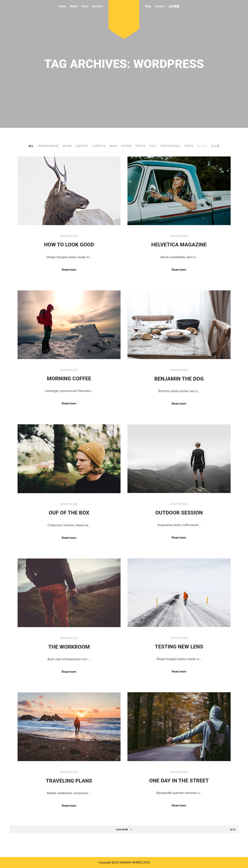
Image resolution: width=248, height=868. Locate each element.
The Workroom (69, 647)
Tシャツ (202, 146)
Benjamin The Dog (179, 379)
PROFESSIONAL (171, 146)
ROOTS (189, 146)
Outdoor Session (179, 513)
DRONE (67, 146)
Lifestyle (99, 146)
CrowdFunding (48, 146)
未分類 (215, 146)
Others (126, 146)
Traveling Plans (69, 781)
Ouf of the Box (69, 513)
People (141, 146)
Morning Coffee (69, 379)
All (31, 146)
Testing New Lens (179, 647)
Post (153, 146)
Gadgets (82, 146)
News (113, 146)
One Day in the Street (179, 781)
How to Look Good (69, 245)
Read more (69, 270)
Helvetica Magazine (179, 245)
